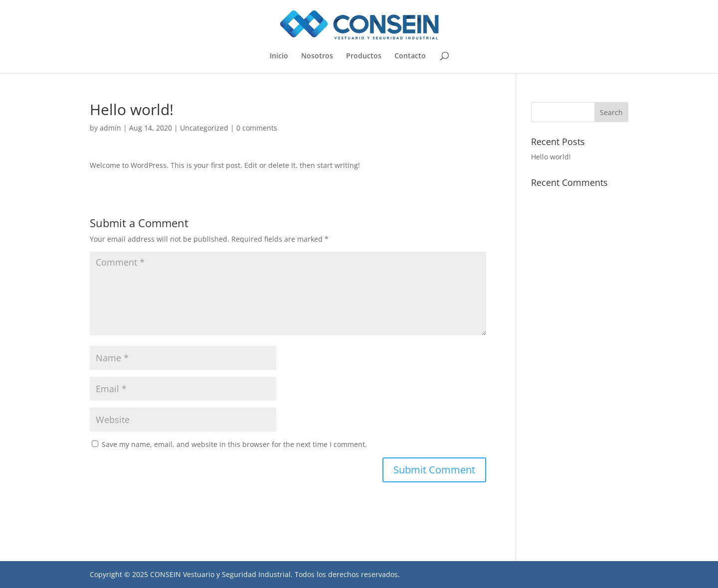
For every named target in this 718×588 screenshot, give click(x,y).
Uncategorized (204, 128)
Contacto (410, 56)
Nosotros (317, 56)
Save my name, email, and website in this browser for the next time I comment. (234, 444)
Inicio (279, 56)
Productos (364, 56)
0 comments (257, 128)
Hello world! (551, 157)
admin (110, 128)
